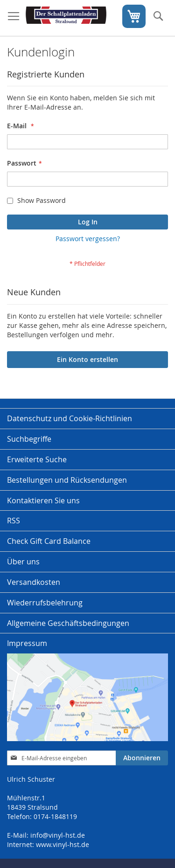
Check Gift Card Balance (49, 541)
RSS (14, 521)
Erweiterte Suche (37, 459)
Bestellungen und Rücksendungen (67, 480)
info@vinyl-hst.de (58, 835)
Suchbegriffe (29, 439)
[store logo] (66, 18)
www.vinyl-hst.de (63, 844)
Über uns (23, 562)
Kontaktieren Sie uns (43, 500)
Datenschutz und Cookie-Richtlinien (70, 418)
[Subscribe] (142, 758)
